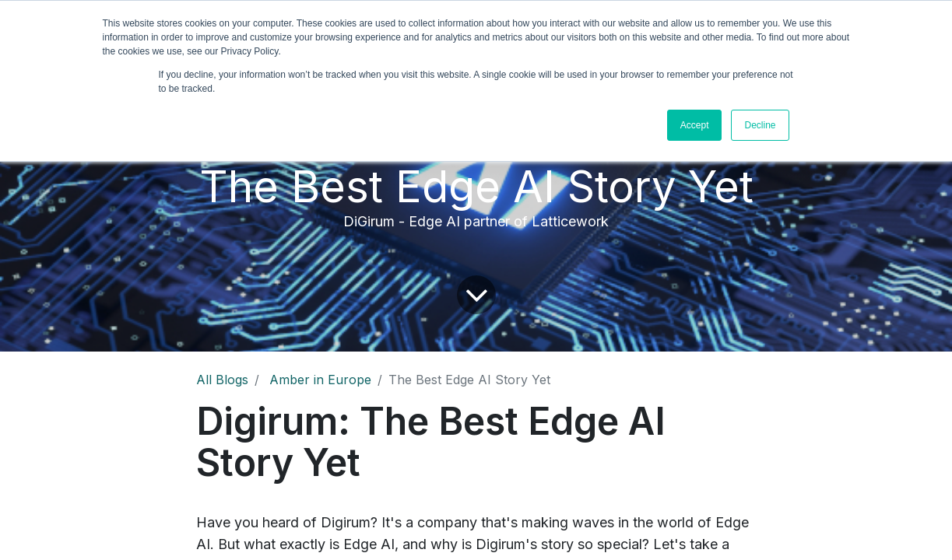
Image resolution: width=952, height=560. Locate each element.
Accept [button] (695, 125)
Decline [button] (760, 125)
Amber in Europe (320, 380)
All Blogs (222, 380)
